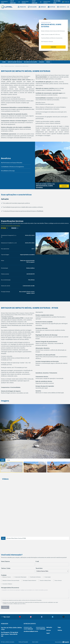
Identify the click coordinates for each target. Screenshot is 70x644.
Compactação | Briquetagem (20, 577)
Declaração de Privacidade (36, 600)
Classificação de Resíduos (35, 577)
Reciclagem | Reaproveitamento (30, 580)
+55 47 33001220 (36, 2)
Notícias (60, 630)
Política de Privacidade (23, 642)
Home (2, 66)
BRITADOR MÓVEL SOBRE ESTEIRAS (22, 66)
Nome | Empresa (5, 561)
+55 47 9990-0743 (58, 2)
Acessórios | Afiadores (7, 584)
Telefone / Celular (6, 568)
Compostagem (48, 577)
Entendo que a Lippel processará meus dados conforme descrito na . (22, 600)
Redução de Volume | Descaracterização (11, 580)
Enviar (5, 607)
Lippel (48, 633)
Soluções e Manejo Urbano (45, 580)
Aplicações (49, 627)
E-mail (37, 561)
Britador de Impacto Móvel (9, 66)
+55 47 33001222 (15, 2)
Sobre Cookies (35, 642)
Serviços (49, 630)
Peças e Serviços (58, 580)
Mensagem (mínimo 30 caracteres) (10, 588)
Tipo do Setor (39, 568)
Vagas (59, 627)
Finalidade (4, 575)
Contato (53, 47)
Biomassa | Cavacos (7, 577)
